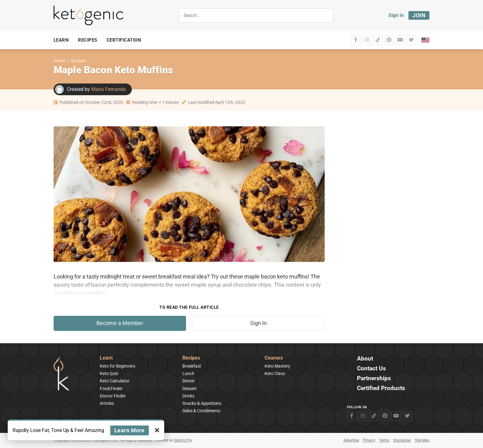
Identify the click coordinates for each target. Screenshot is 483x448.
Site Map (422, 440)
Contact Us (371, 369)
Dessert (190, 389)
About (365, 359)
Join (419, 15)
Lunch (188, 373)
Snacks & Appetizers (202, 403)
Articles (107, 403)
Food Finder (111, 389)
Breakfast (192, 366)
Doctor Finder (113, 396)
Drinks (188, 396)
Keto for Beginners (118, 366)
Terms (384, 440)
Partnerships (374, 379)
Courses (274, 358)
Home (59, 61)
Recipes (78, 61)
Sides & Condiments (201, 411)
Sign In (396, 15)
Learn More (130, 430)
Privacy (369, 440)
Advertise (351, 440)
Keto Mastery (277, 366)
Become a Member (120, 323)
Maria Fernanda (108, 89)
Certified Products (381, 388)
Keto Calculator (115, 381)
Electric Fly (183, 440)
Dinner (189, 381)
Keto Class (275, 373)
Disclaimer (402, 440)
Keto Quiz (109, 373)
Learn (106, 358)
